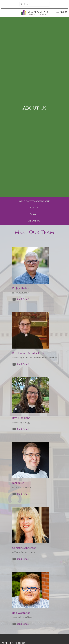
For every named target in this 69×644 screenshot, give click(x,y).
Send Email (23, 299)
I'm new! (34, 214)
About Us (34, 221)
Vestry (34, 208)
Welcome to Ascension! (34, 201)
